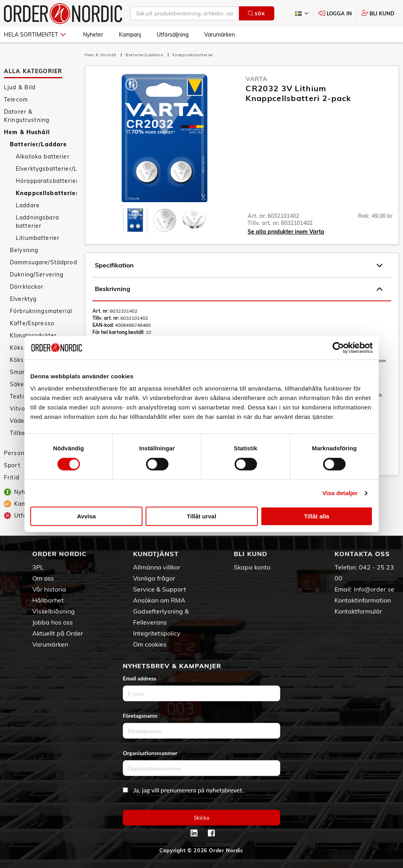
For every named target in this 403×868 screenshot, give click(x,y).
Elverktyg (23, 299)
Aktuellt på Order (58, 633)
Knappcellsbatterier (46, 193)
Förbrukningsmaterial (41, 311)
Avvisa (87, 516)
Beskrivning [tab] (239, 289)
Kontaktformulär (358, 611)
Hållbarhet (48, 600)
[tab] (135, 220)
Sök (256, 14)
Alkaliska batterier (43, 157)
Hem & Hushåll (27, 132)
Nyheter (93, 35)
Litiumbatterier (38, 238)
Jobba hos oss (53, 622)
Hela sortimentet (35, 35)
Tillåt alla (317, 516)
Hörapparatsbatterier (46, 181)
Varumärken (220, 35)
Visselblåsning (54, 611)
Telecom (16, 100)
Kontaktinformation (363, 600)
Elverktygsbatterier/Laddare (46, 169)
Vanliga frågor (154, 578)
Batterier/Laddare (38, 144)
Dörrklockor (27, 287)
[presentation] (135, 220)
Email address (141, 678)
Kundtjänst (156, 554)
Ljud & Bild (20, 87)
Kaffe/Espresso (32, 323)
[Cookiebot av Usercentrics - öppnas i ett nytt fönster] (338, 348)
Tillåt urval (202, 516)
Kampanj (130, 35)
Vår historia (49, 589)
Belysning (24, 250)
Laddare (28, 205)
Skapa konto (252, 567)
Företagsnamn (142, 716)
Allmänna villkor (157, 567)
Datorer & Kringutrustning (27, 116)
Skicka (202, 817)
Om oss (43, 578)
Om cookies (150, 644)
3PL (38, 567)
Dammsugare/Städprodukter (43, 262)
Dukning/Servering (37, 275)
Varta (256, 79)
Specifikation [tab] (239, 265)
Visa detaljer (340, 493)
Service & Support (160, 589)
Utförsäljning (173, 35)
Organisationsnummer (152, 753)
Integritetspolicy (157, 633)
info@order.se (374, 589)
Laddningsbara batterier (37, 222)
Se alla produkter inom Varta (286, 232)
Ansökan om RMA (159, 600)
